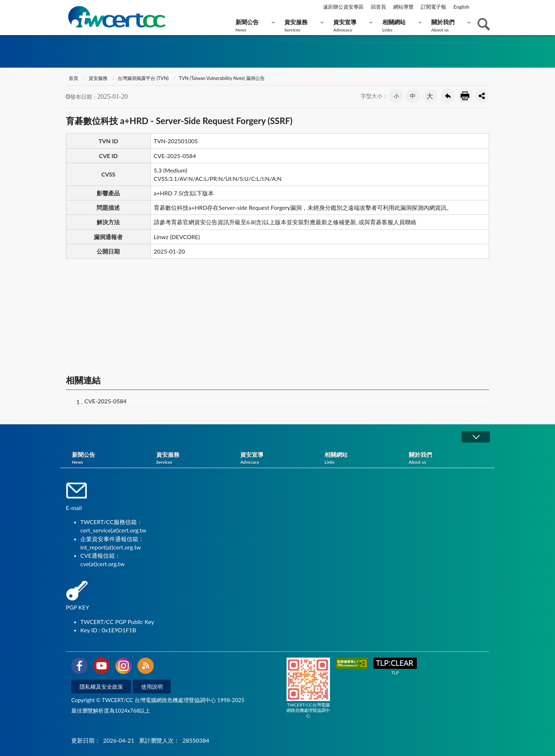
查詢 (484, 24)
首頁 (73, 78)
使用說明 (152, 687)
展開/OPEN (476, 437)
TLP (395, 666)
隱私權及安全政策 (101, 687)
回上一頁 (448, 96)
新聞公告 (253, 26)
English (461, 7)
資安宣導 (351, 26)
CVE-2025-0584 (105, 401)
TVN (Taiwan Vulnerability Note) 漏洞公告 (222, 78)
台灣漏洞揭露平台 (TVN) (143, 78)
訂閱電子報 (433, 7)
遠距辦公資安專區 (343, 7)
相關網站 (400, 26)
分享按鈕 (482, 96)
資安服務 (302, 26)
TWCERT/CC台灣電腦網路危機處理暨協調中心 (308, 688)
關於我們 (449, 26)
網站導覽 (403, 7)
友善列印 (465, 96)
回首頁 (378, 7)
